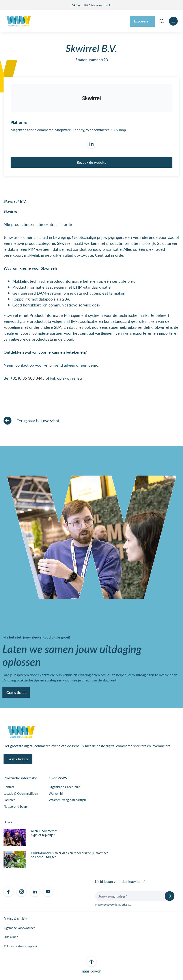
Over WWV (58, 779)
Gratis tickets (18, 760)
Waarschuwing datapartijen (67, 801)
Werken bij (56, 794)
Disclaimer (11, 938)
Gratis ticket (16, 693)
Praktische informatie (20, 779)
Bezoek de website (92, 163)
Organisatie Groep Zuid (64, 788)
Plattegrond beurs (16, 807)
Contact (9, 788)
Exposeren (142, 21)
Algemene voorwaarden (20, 929)
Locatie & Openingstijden (21, 794)
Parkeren (9, 801)
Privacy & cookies (15, 920)
